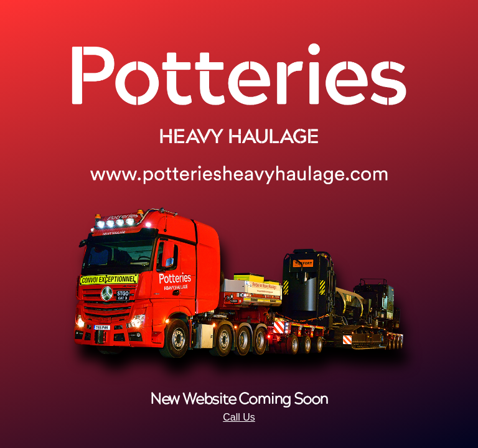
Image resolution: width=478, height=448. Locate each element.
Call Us (239, 417)
